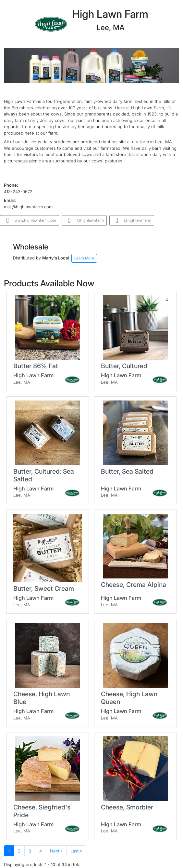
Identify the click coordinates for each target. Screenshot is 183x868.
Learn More (84, 258)
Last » (76, 851)
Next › (56, 851)
